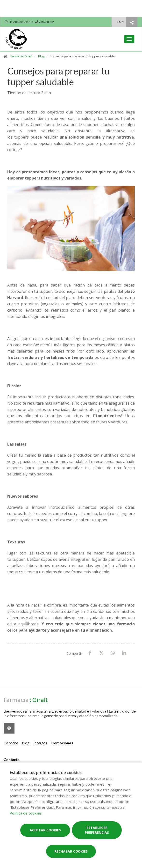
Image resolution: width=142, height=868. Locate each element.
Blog (41, 56)
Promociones (62, 743)
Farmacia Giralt (21, 56)
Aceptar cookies (45, 830)
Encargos (40, 743)
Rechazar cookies (71, 851)
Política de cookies (26, 813)
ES (119, 22)
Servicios (12, 743)
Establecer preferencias (97, 830)
